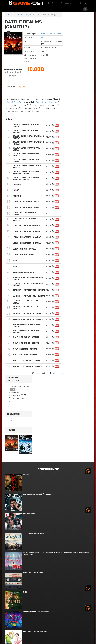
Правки (23, 87)
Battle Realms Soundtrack (47, 102)
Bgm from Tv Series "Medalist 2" (36, 548)
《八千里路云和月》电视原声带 (33, 450)
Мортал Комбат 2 (30, 567)
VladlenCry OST (57, 373)
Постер (71, 58)
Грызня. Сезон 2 (30, 587)
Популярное (48, 386)
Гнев (25, 509)
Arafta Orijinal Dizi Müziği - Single (37, 411)
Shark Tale (18, 102)
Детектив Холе (29, 430)
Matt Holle (58, 34)
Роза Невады (28, 606)
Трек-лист (10, 87)
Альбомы (10, 15)
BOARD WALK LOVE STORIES (33, 489)
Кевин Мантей (47, 34)
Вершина (27, 391)
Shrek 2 (10, 102)
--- (42, 37)
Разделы (67, 3)
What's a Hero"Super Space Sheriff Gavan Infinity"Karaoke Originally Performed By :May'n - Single (57, 470)
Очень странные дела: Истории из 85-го (39, 528)
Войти (83, 3)
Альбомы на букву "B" (26, 15)
